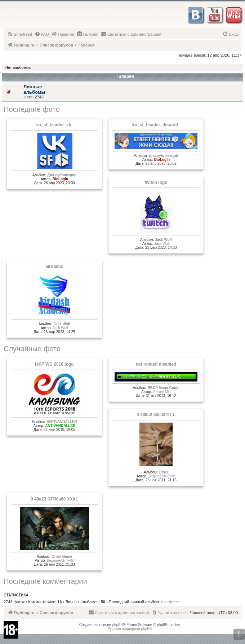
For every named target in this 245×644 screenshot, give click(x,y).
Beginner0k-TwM (162, 476)
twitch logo (156, 182)
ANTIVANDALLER (62, 422)
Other (163, 472)
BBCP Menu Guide (164, 388)
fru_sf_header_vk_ (54, 125)
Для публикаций (62, 175)
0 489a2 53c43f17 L (156, 415)
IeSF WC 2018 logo (54, 364)
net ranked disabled (156, 364)
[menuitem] (20, 34)
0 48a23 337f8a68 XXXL (54, 499)
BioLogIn (60, 179)
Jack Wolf (163, 240)
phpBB (117, 625)
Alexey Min (162, 392)
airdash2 (54, 266)
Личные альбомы (34, 89)
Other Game (62, 557)
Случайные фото (32, 349)
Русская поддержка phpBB (130, 629)
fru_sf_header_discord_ (156, 125)
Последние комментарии (45, 581)
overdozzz (170, 602)
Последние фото (32, 109)
